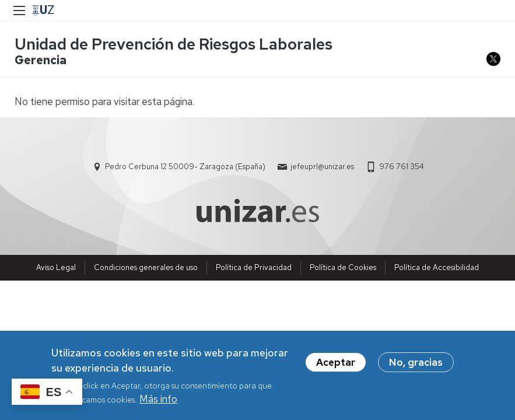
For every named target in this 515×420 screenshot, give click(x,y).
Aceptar (336, 365)
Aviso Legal (56, 267)
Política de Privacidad (254, 267)
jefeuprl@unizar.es (322, 167)
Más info (158, 401)
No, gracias (416, 365)
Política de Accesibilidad (437, 267)
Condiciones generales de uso (146, 267)
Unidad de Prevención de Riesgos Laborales (174, 44)
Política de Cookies (343, 267)
